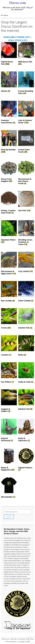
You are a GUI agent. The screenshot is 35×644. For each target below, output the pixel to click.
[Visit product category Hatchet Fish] (26, 319)
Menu (6, 15)
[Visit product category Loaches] (9, 346)
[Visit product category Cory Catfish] (26, 263)
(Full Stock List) (18, 40)
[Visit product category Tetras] (9, 319)
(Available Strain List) (17, 37)
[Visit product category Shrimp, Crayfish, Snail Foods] (9, 203)
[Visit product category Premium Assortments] (9, 113)
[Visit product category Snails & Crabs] (26, 373)
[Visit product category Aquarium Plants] (9, 232)
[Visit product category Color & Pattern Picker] (26, 113)
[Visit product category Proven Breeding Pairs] (26, 83)
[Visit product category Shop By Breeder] (9, 142)
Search (9, 517)
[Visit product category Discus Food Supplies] (9, 171)
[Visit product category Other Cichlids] (26, 292)
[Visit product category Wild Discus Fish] (26, 54)
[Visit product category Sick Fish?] (26, 202)
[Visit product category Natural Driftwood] (9, 431)
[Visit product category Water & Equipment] (9, 460)
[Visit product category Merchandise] (9, 488)
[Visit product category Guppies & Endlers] (9, 401)
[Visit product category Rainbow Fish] (26, 400)
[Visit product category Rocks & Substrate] (26, 431)
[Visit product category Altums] (9, 82)
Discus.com (18, 3)
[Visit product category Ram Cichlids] (9, 292)
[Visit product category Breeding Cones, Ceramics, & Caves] (26, 233)
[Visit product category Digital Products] (26, 460)
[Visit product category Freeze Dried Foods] (26, 142)
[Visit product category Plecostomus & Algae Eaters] (9, 264)
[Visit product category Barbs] (26, 346)
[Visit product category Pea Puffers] (9, 373)
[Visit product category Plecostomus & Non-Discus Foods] (26, 172)
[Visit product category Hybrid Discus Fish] (9, 54)
